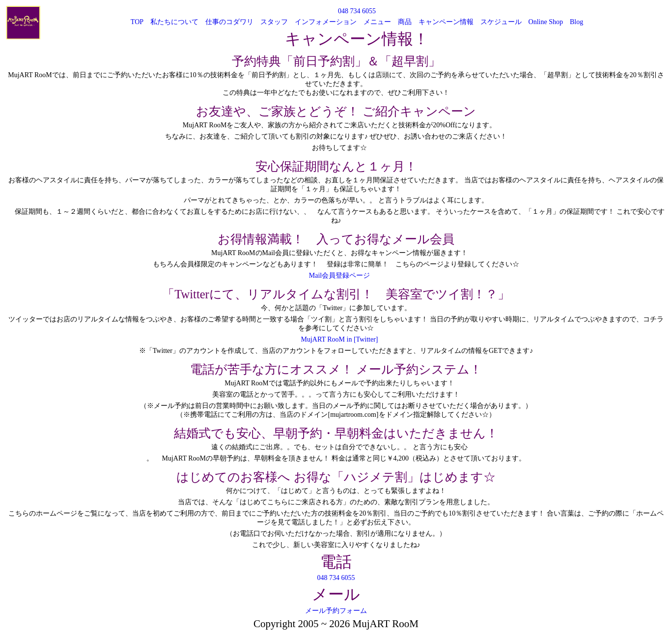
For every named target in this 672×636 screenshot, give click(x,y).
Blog (576, 22)
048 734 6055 (357, 11)
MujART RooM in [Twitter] (340, 339)
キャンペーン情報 (446, 22)
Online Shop (546, 22)
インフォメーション (326, 22)
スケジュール (501, 22)
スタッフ (274, 22)
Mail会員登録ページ (339, 275)
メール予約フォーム (336, 611)
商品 (405, 22)
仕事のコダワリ (229, 22)
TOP (137, 22)
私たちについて (174, 22)
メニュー (377, 22)
